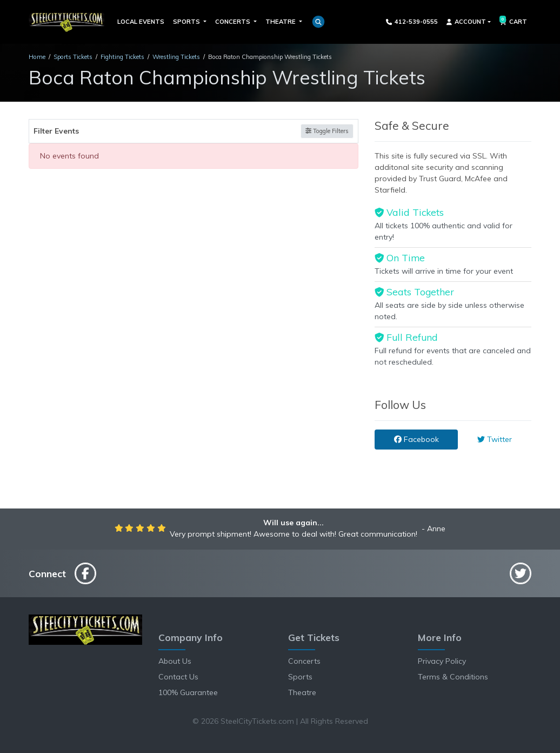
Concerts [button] (234, 22)
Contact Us (178, 677)
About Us (175, 661)
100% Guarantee (188, 692)
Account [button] (466, 22)
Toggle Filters (327, 131)
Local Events (141, 22)
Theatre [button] (281, 22)
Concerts (304, 661)
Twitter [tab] (495, 439)
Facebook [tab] (416, 439)
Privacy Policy (442, 661)
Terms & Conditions (453, 677)
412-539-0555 (412, 22)
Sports (300, 677)
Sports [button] (187, 22)
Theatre (302, 692)
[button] (318, 22)
